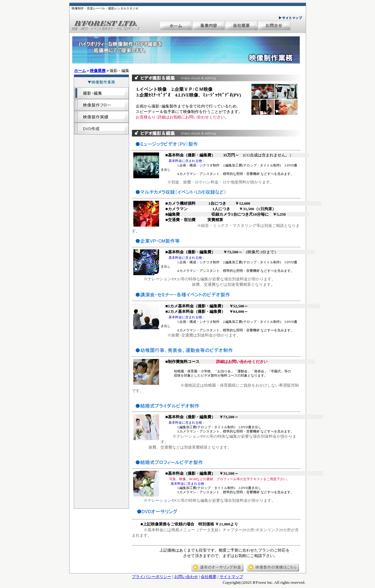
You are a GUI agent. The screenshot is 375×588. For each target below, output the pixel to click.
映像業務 (98, 71)
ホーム (80, 71)
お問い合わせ (186, 577)
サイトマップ (231, 577)
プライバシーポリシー (152, 577)
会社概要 (209, 577)
